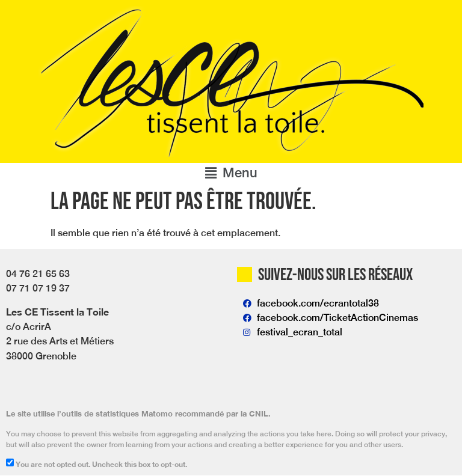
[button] (231, 173)
